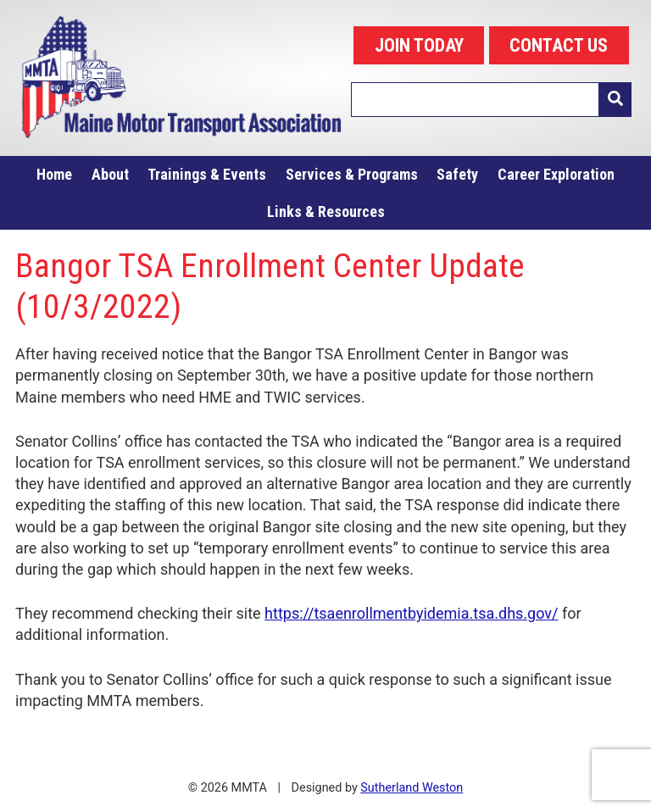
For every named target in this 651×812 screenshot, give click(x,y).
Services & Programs (352, 174)
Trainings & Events (207, 174)
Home (54, 174)
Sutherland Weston (412, 788)
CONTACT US (559, 45)
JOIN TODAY (419, 45)
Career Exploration (556, 174)
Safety (457, 174)
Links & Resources (326, 211)
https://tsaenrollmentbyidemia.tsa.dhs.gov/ (411, 613)
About (110, 174)
